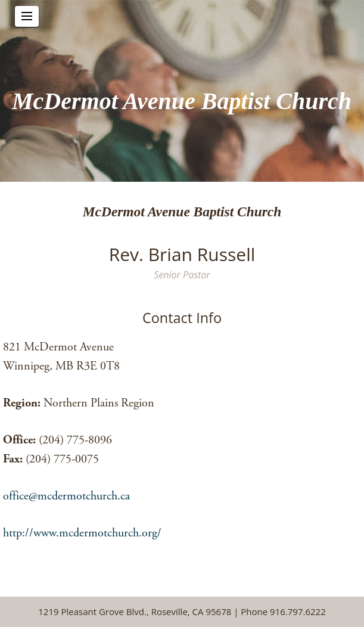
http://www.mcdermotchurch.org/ (82, 533)
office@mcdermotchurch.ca (66, 496)
